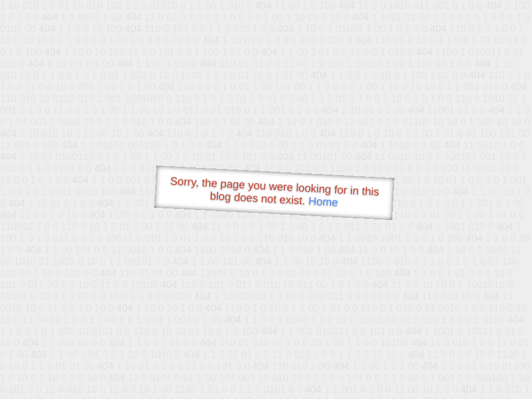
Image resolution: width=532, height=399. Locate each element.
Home (323, 201)
